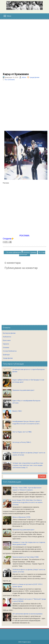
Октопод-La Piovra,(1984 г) (22, 442)
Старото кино (26, 642)
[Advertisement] (24, 47)
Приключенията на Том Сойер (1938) (25, 557)
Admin (24, 77)
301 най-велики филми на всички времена (27, 614)
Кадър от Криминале (16, 74)
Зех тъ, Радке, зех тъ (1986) (22, 432)
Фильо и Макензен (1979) (21, 517)
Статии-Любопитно (10, 351)
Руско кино (7, 340)
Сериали (6, 344)
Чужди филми (34, 77)
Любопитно (7, 337)
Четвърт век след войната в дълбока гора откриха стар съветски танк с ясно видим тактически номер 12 (28, 465)
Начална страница (30, 252)
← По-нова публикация (13, 252)
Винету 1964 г (17, 411)
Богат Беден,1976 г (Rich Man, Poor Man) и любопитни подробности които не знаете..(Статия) (28, 502)
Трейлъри (6, 355)
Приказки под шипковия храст (23, 390)
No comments (10, 80)
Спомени (6, 348)
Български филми (9, 333)
